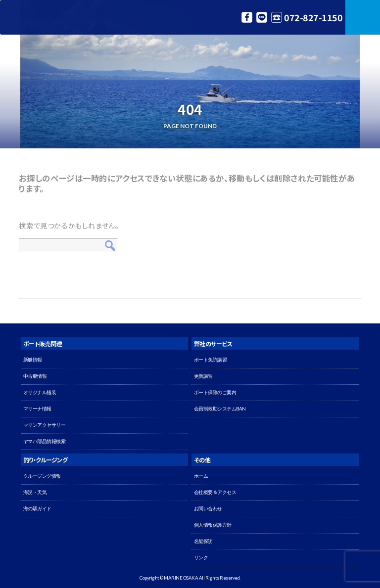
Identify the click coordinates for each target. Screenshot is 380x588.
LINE (262, 17)
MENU (363, 17)
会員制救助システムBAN (220, 409)
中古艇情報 (35, 376)
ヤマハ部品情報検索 (45, 441)
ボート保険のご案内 (215, 392)
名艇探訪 (203, 541)
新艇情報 (33, 360)
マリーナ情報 (37, 409)
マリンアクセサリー (45, 425)
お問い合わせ (208, 509)
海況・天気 (35, 492)
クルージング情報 (42, 476)
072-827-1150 (313, 17)
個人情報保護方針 (213, 525)
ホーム (201, 476)
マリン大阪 (49, 17)
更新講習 (203, 376)
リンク (201, 558)
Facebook (247, 17)
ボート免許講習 (211, 360)
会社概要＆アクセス (215, 492)
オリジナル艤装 (40, 392)
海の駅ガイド (37, 509)
